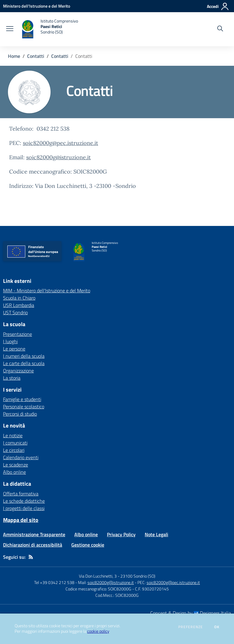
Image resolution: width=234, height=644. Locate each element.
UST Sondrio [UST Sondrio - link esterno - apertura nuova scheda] (15, 312)
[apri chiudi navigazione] (10, 29)
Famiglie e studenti (22, 399)
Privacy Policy (121, 534)
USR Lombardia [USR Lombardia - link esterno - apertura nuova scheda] (19, 305)
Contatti (36, 56)
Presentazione (18, 334)
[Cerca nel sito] (220, 29)
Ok (217, 627)
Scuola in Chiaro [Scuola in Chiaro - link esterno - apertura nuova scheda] (19, 298)
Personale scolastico (24, 406)
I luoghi (10, 341)
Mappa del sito (21, 520)
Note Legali (156, 534)
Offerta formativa (21, 494)
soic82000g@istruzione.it (58, 157)
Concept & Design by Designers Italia (191, 613)
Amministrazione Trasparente (34, 534)
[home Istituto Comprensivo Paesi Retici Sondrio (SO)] (49, 29)
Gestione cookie (88, 545)
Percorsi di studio (20, 414)
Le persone (14, 349)
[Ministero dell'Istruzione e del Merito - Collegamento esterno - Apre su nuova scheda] (37, 6)
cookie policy (98, 631)
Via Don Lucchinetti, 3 (98, 576)
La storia (12, 378)
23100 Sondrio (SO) (138, 576)
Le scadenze (16, 465)
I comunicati (15, 443)
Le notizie (13, 435)
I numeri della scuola (24, 356)
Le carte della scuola (24, 363)
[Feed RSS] (31, 557)
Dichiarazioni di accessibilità (33, 545)
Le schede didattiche (24, 501)
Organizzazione (18, 371)
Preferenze (191, 627)
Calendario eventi (21, 457)
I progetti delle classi (24, 508)
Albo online (14, 472)
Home (14, 56)
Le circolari (14, 450)
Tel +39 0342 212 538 (54, 582)
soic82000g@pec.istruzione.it (60, 143)
